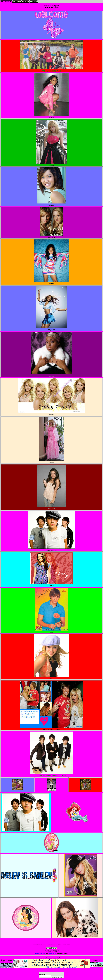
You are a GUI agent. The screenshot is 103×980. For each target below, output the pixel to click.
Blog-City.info (40, 954)
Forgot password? (49, 979)
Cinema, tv (52, 954)
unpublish (57, 979)
